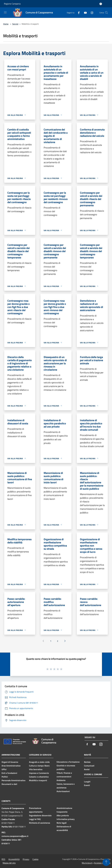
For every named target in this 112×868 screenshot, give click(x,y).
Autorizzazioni (63, 791)
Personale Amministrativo (14, 780)
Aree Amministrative (11, 766)
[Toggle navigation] (5, 12)
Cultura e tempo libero (39, 766)
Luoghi (87, 782)
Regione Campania (12, 4)
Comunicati (89, 766)
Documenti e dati (9, 784)
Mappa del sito (9, 863)
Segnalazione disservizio (40, 815)
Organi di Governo (10, 762)
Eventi (87, 785)
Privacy (26, 859)
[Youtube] (84, 13)
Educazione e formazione (68, 762)
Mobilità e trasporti (38, 780)
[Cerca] (106, 13)
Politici (5, 777)
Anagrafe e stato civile (39, 762)
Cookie (35, 859)
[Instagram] (91, 13)
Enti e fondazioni (9, 773)
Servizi (15, 24)
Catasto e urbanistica (39, 777)
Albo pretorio (63, 815)
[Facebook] (78, 13)
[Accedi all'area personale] (101, 4)
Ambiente (61, 780)
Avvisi (87, 769)
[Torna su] (106, 862)
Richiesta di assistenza (40, 823)
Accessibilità (14, 859)
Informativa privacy (66, 819)
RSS (3, 859)
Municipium (87, 863)
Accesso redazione (102, 863)
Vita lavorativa (36, 769)
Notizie (87, 762)
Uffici (4, 769)
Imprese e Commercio (39, 773)
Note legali (62, 823)
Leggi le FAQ (35, 819)
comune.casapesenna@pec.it (15, 836)
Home (6, 24)
